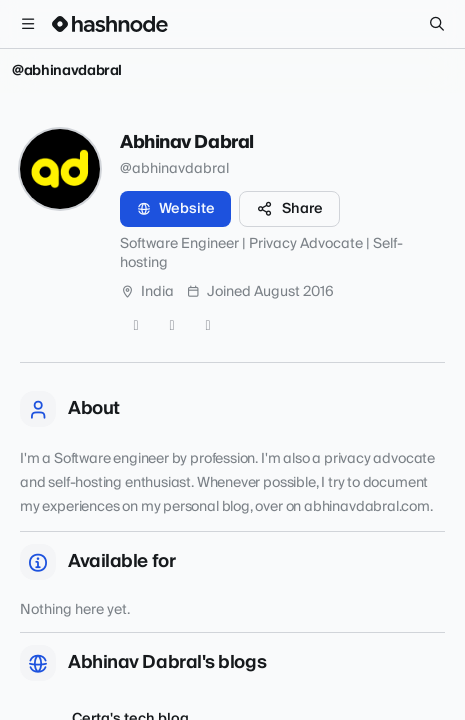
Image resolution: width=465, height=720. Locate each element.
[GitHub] (172, 326)
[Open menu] (28, 24)
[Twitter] (136, 326)
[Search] (437, 24)
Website (175, 209)
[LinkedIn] (208, 326)
